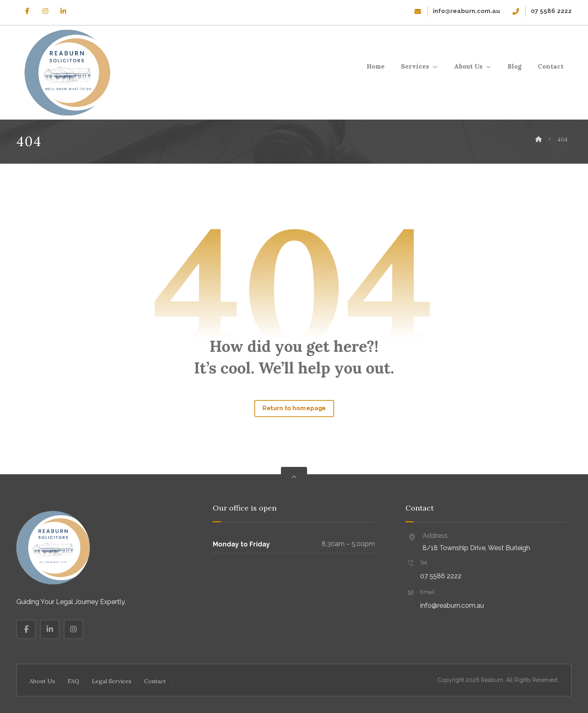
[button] (27, 11)
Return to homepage (294, 408)
